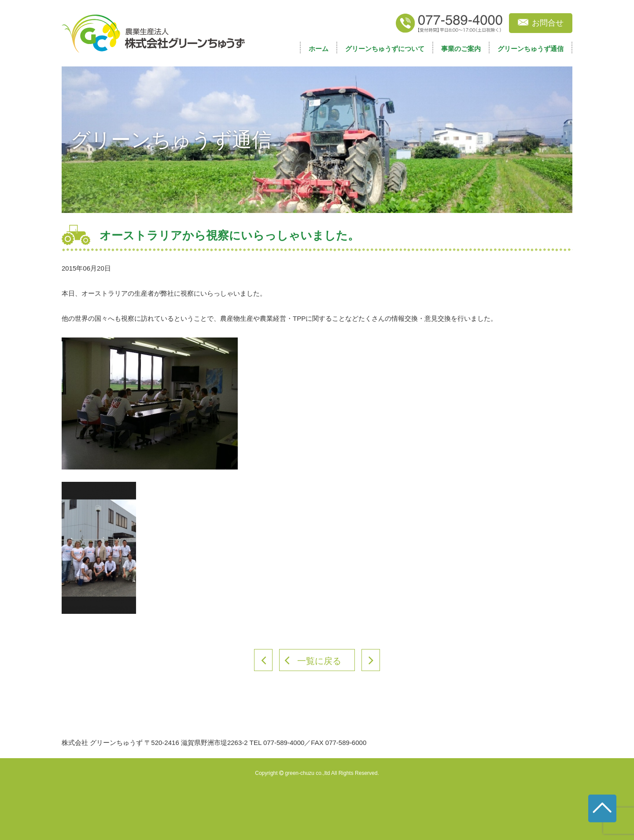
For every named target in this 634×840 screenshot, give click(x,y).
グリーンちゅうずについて (385, 49)
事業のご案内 (461, 49)
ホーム (319, 49)
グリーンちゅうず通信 (531, 49)
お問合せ (548, 23)
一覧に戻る (319, 661)
